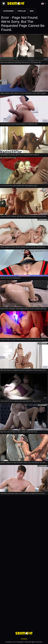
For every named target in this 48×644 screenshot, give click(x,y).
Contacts (24, 639)
